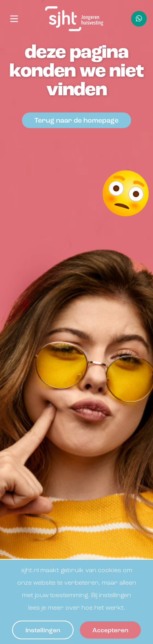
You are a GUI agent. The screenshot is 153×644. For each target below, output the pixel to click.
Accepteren (110, 631)
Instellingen (43, 631)
